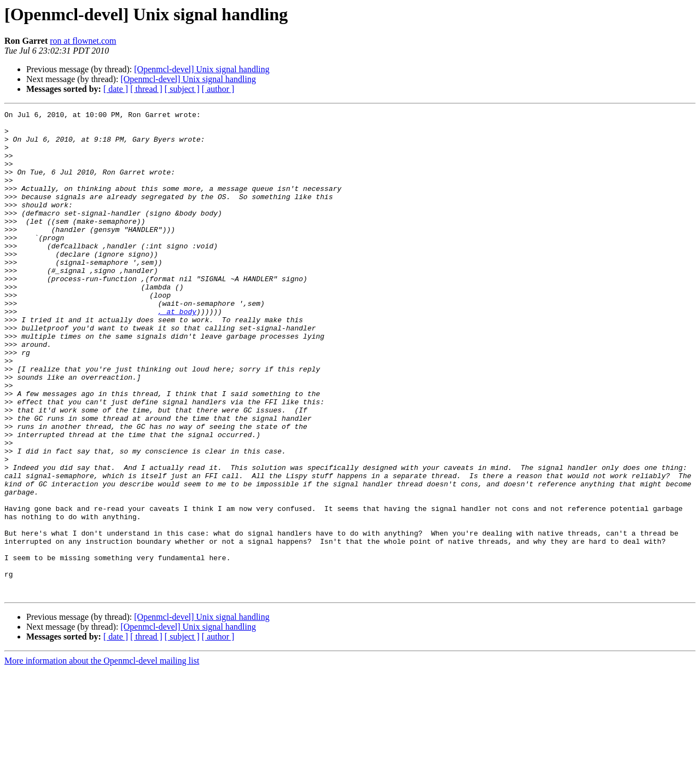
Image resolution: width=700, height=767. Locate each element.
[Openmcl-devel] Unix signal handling (202, 69)
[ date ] (116, 89)
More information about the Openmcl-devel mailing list (102, 757)
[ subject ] (182, 89)
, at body (177, 352)
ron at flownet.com (83, 41)
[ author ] (218, 89)
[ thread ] (146, 89)
